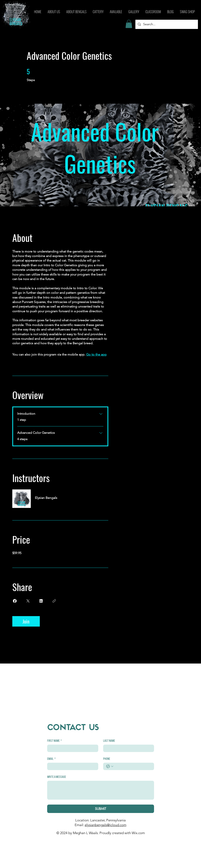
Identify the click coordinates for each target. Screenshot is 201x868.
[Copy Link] (54, 601)
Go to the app (96, 354)
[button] (129, 24)
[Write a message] (101, 790)
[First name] (71, 748)
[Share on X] (28, 601)
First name (54, 741)
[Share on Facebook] (15, 601)
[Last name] (127, 748)
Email (51, 759)
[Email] (71, 766)
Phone (107, 759)
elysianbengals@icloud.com (106, 825)
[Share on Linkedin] (41, 601)
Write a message (57, 777)
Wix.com (138, 833)
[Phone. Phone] (133, 766)
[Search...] (166, 24)
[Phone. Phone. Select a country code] (110, 766)
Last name (109, 741)
